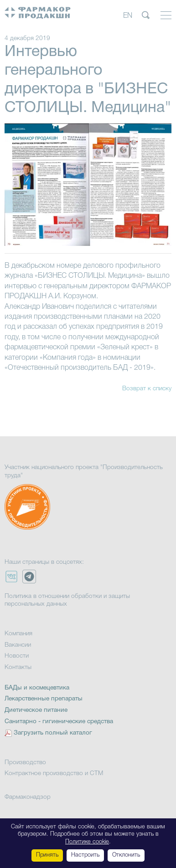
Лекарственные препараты (44, 699)
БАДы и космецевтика (37, 688)
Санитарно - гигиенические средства (59, 722)
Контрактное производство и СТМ (54, 774)
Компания (18, 634)
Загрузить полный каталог (53, 733)
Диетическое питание (36, 710)
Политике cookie (87, 842)
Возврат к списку (147, 389)
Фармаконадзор (28, 797)
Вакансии (18, 645)
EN (128, 16)
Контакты (18, 667)
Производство (25, 763)
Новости (17, 656)
